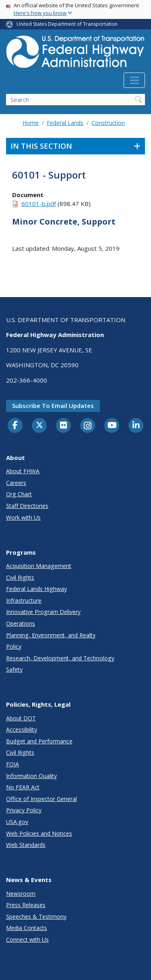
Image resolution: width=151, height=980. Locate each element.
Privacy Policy (24, 810)
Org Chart (19, 494)
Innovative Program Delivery (43, 612)
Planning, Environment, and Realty (51, 635)
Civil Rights (20, 577)
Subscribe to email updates (53, 406)
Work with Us (23, 517)
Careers (16, 483)
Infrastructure (24, 600)
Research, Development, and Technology (60, 658)
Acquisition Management (39, 566)
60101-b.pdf (39, 204)
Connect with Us (27, 939)
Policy (14, 646)
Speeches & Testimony (36, 917)
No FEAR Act (23, 787)
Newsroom (21, 894)
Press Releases (26, 905)
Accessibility (22, 729)
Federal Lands (65, 123)
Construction (108, 123)
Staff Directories (27, 506)
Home (31, 123)
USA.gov (17, 822)
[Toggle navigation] (134, 80)
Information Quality (31, 776)
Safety (14, 669)
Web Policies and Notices (39, 833)
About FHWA (23, 471)
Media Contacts (27, 928)
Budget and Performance (39, 741)
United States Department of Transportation (67, 24)
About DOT (21, 718)
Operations (21, 623)
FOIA (12, 764)
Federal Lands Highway (36, 589)
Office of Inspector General (41, 799)
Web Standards (26, 845)
